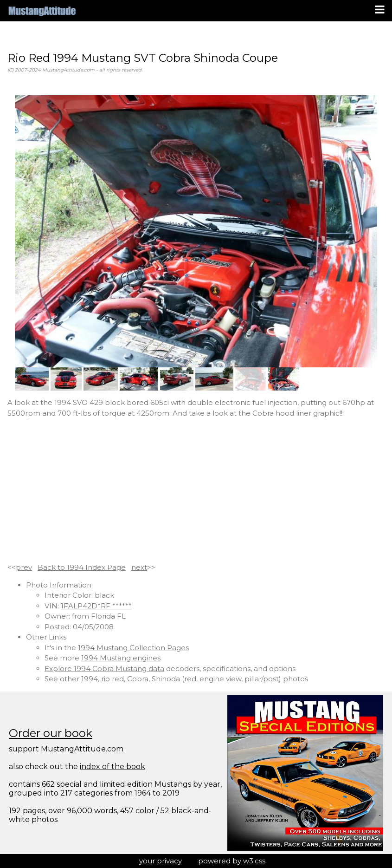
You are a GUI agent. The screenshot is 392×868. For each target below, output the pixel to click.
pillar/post (262, 679)
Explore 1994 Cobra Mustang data (104, 669)
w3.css (254, 861)
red (190, 679)
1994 (90, 679)
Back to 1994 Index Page (82, 567)
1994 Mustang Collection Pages (133, 648)
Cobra (138, 679)
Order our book (51, 733)
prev (24, 567)
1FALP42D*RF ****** (96, 606)
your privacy (161, 861)
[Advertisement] (196, 490)
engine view (220, 679)
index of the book (112, 767)
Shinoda (166, 679)
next (139, 567)
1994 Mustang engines (121, 658)
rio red (112, 679)
